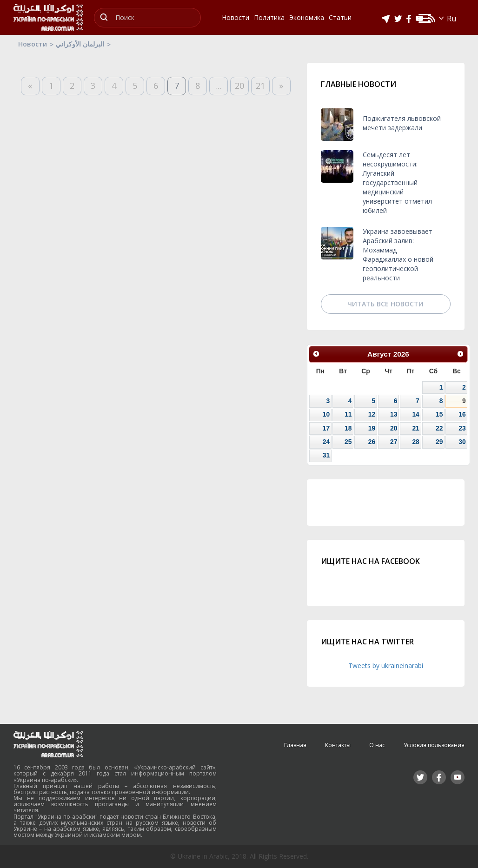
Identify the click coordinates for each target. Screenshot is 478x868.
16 (462, 414)
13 (394, 414)
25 (348, 442)
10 (326, 414)
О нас (377, 745)
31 (326, 455)
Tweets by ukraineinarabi (386, 666)
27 (394, 442)
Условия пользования (434, 745)
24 (326, 442)
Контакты (338, 745)
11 (348, 414)
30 (462, 442)
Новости (33, 44)
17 (326, 428)
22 (439, 428)
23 (462, 428)
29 (439, 442)
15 (439, 414)
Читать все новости (385, 304)
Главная (295, 745)
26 (372, 442)
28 (415, 442)
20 (239, 86)
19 (372, 428)
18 (348, 428)
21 (260, 86)
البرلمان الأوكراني (80, 44)
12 (372, 414)
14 (415, 414)
